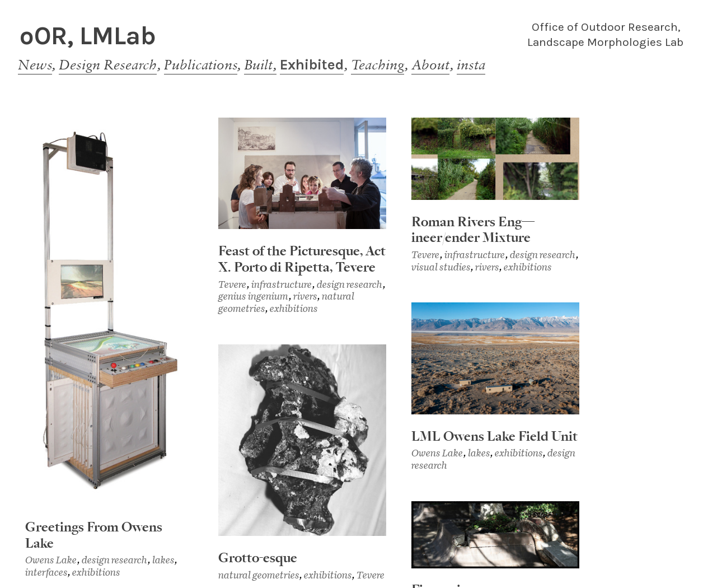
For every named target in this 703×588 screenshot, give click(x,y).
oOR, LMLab (88, 36)
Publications (201, 64)
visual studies (441, 267)
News (35, 64)
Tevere (233, 284)
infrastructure (282, 284)
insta (471, 64)
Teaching (378, 64)
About (430, 64)
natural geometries (259, 575)
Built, (260, 64)
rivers (305, 296)
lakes (163, 560)
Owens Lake (51, 560)
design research (115, 560)
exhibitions (96, 572)
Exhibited (312, 64)
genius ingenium (254, 296)
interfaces (46, 572)
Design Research (108, 64)
